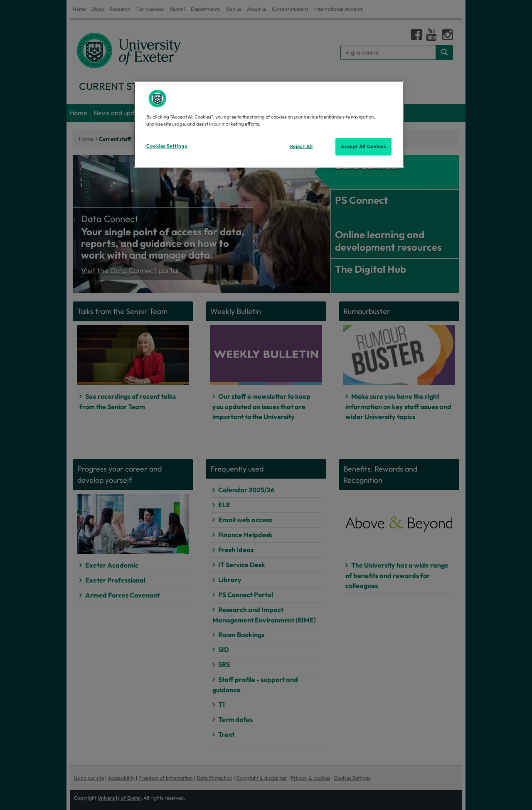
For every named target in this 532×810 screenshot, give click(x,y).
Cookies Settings (167, 146)
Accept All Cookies (363, 146)
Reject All (302, 146)
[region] (269, 124)
